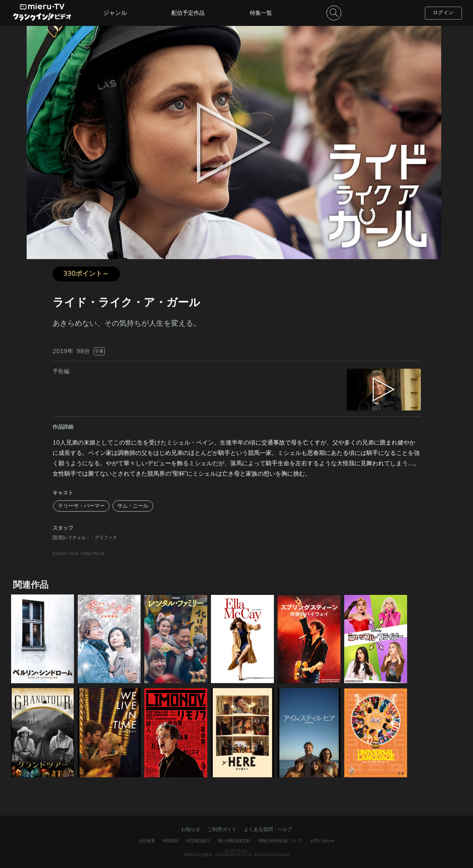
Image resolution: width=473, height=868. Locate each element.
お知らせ (191, 830)
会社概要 (147, 841)
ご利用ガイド (222, 830)
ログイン (443, 13)
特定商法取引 (198, 841)
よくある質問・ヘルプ (268, 830)
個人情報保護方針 (234, 841)
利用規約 (171, 841)
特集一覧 (261, 13)
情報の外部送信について (280, 841)
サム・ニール (133, 506)
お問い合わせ (322, 841)
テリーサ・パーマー (81, 506)
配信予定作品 (188, 13)
